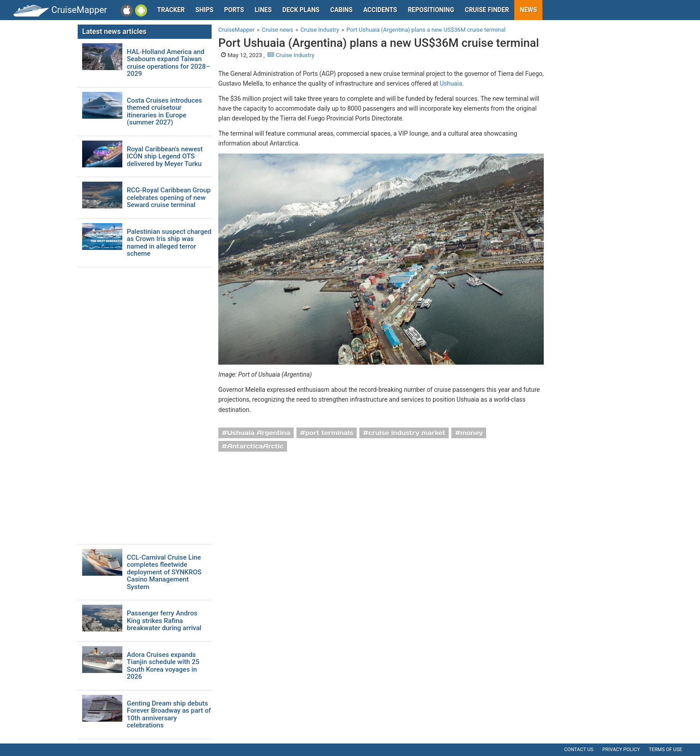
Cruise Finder (487, 10)
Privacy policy (621, 750)
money (471, 433)
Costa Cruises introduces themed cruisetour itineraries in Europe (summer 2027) (164, 112)
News (528, 10)
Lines (263, 10)
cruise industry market (407, 433)
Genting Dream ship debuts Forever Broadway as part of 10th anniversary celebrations (169, 714)
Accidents (380, 10)
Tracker (171, 10)
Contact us (579, 750)
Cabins (342, 10)
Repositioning (431, 10)
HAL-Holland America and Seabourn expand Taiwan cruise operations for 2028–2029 (169, 63)
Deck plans (301, 10)
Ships (204, 10)
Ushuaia (451, 83)
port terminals (329, 433)
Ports (234, 10)
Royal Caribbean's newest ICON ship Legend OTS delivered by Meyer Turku (165, 157)
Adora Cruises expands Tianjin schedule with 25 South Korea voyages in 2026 (163, 666)
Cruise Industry (291, 55)
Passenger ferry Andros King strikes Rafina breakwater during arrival (164, 621)
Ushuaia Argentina (259, 433)
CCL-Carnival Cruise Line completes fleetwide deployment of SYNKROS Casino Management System (164, 572)
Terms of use (665, 750)
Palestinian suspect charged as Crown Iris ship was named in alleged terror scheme (169, 243)
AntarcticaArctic (255, 446)
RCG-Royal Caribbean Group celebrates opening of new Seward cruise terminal (169, 198)
